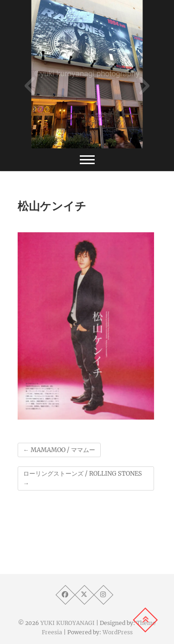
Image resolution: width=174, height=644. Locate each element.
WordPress (118, 632)
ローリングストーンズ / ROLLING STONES (83, 478)
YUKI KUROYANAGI (68, 623)
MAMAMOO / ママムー (59, 450)
